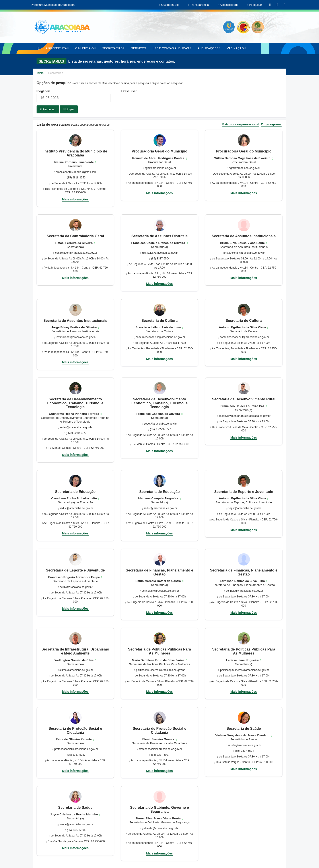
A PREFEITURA (57, 48)
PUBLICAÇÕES (209, 48)
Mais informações (75, 198)
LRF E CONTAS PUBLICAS (172, 48)
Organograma (271, 124)
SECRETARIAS (113, 48)
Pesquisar (129, 91)
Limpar (69, 109)
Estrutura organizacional (241, 124)
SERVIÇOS (139, 48)
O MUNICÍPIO (85, 48)
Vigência (44, 91)
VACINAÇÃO (236, 48)
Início (40, 73)
